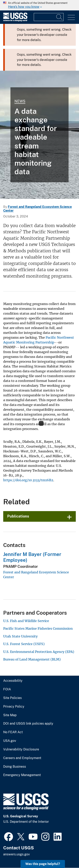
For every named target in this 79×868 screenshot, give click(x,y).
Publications (18, 516)
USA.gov (10, 741)
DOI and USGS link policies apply (28, 724)
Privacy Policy (14, 707)
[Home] (15, 21)
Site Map (10, 715)
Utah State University (20, 636)
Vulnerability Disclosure (21, 749)
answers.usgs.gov (16, 854)
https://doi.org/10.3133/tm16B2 (28, 480)
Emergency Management (22, 775)
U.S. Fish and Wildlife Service (26, 621)
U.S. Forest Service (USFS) (24, 644)
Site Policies (12, 698)
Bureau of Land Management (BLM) (32, 659)
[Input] (49, 17)
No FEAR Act (13, 732)
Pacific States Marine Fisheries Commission (38, 628)
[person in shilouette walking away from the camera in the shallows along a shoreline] (39, 135)
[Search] (60, 17)
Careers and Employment (22, 758)
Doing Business (15, 767)
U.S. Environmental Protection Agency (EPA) (39, 652)
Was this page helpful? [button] (43, 864)
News (20, 101)
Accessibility (13, 681)
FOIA (7, 689)
